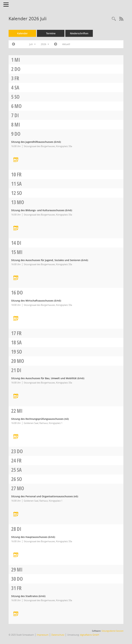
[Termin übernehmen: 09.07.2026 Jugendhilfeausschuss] (16, 160)
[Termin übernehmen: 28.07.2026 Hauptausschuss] (16, 555)
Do (17, 69)
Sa (17, 88)
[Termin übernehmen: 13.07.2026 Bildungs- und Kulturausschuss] (16, 228)
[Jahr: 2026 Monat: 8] (56, 44)
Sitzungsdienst (112, 631)
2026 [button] (45, 44)
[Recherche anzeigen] (114, 19)
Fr (17, 78)
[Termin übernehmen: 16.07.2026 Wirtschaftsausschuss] (16, 319)
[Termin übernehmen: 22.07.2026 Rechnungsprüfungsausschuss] (16, 437)
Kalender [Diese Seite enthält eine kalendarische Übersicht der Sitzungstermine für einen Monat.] (22, 33)
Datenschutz (58, 635)
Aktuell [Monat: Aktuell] (66, 44)
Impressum (43, 635)
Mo (18, 106)
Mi (17, 60)
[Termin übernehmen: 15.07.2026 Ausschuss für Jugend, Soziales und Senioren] (16, 278)
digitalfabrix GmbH (90, 635)
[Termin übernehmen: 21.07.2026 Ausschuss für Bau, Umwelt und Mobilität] (16, 396)
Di (17, 115)
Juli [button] (32, 44)
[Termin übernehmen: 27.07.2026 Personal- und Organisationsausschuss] (16, 514)
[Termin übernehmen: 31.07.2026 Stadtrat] (16, 614)
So (17, 97)
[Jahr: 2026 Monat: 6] (13, 44)
